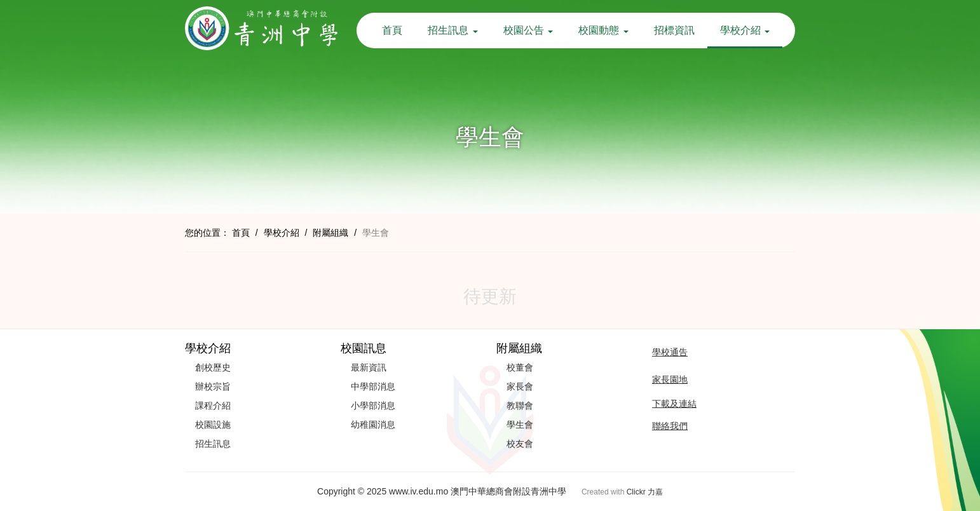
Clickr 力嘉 (645, 492)
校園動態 (603, 30)
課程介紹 (213, 405)
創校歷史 (213, 367)
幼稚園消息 (373, 425)
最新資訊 (369, 367)
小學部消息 (373, 405)
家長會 (520, 386)
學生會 (520, 425)
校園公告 (528, 30)
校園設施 (213, 425)
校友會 (520, 444)
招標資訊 (674, 30)
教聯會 (520, 405)
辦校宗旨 (213, 386)
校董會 (520, 367)
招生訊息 (453, 30)
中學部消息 (373, 386)
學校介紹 (745, 30)
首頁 (392, 30)
